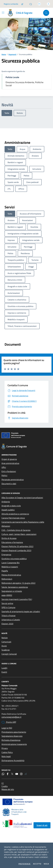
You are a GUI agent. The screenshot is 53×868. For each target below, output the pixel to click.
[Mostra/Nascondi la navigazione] (3, 13)
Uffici (4, 467)
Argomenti (12, 54)
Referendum (7, 579)
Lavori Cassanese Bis (10, 563)
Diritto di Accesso (9, 538)
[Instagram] (21, 774)
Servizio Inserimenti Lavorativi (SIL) (17, 599)
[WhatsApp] (3, 774)
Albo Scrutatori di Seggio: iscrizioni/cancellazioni (22, 498)
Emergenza (6, 555)
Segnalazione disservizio (12, 736)
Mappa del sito (8, 789)
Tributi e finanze (8, 616)
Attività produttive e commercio (15, 514)
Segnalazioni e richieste (12, 591)
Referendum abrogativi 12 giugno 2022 (18, 583)
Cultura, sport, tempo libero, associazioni (19, 534)
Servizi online (7, 603)
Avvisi (4, 646)
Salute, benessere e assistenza (15, 587)
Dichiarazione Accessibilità (13, 760)
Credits (5, 786)
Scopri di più (42, 825)
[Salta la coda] (22, 4)
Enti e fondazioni (9, 471)
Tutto (7, 113)
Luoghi (4, 668)
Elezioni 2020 (7, 624)
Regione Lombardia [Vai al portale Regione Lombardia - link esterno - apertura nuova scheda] (11, 4)
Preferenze (25, 864)
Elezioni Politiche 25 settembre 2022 (17, 546)
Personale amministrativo (13, 480)
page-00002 (7, 595)
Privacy (5, 748)
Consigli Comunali (9, 654)
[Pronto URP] (31, 4)
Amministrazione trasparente (14, 744)
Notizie (20, 113)
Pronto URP (9, 722)
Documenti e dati (9, 484)
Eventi (4, 672)
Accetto (37, 864)
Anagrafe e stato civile (11, 506)
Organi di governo (9, 459)
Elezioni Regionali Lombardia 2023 (16, 550)
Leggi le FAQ (7, 728)
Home (4, 54)
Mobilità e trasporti (10, 567)
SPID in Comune (8, 607)
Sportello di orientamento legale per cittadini (21, 611)
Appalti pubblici (8, 510)
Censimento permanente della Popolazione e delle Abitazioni (23, 524)
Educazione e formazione (12, 542)
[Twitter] (12, 774)
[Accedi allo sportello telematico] (39, 4)
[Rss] (26, 774)
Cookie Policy (7, 752)
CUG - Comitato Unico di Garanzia (16, 530)
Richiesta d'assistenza (11, 740)
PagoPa (5, 571)
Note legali (6, 756)
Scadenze (6, 650)
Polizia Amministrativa (11, 575)
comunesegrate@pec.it (11, 717)
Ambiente (6, 502)
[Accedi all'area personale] (48, 4)
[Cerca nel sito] (46, 13)
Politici (4, 475)
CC (3, 783)
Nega (46, 864)
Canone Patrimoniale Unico (13, 518)
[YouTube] (17, 774)
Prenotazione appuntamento (14, 732)
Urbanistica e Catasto (11, 620)
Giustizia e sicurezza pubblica (14, 559)
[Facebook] (8, 774)
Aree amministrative (10, 463)
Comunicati (6, 642)
